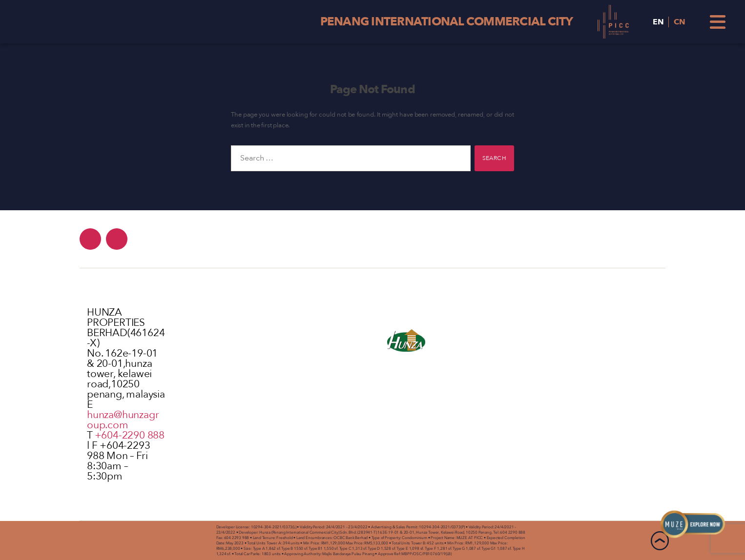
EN (658, 22)
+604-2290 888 (130, 435)
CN (680, 22)
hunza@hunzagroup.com (123, 420)
